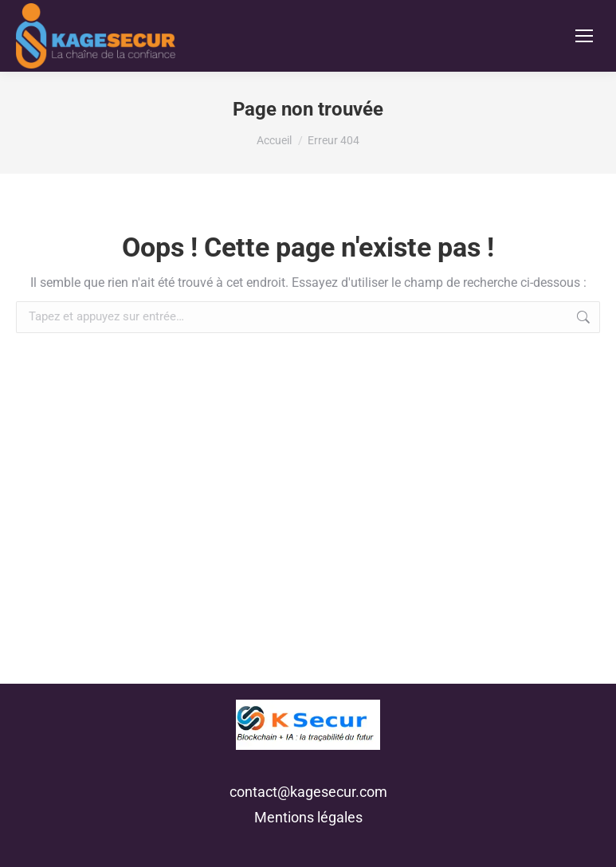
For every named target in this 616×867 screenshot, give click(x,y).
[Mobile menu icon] (584, 36)
